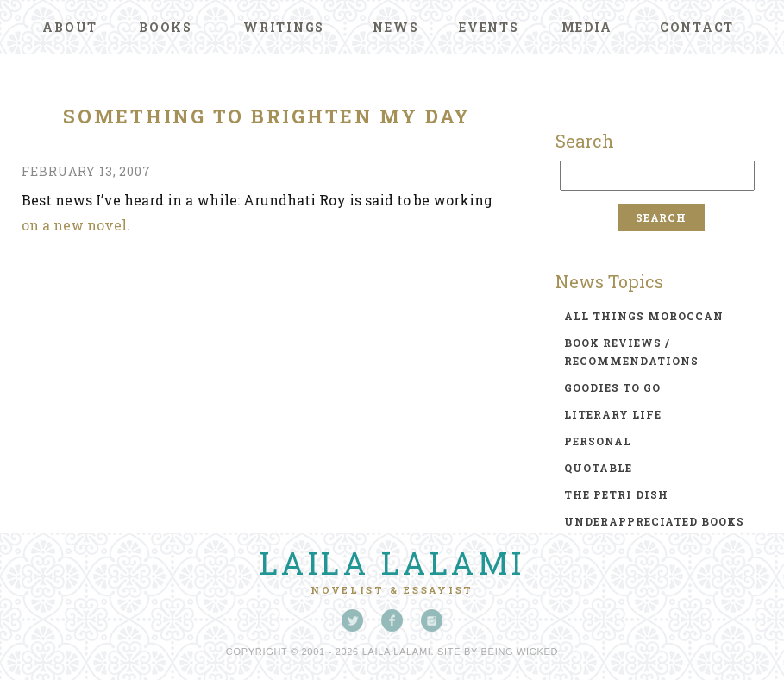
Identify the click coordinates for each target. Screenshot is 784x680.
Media (587, 27)
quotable (598, 468)
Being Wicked (520, 652)
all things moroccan (644, 316)
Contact (697, 27)
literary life (613, 414)
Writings (284, 27)
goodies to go (612, 387)
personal (598, 441)
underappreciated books (654, 521)
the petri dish (616, 494)
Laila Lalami (392, 563)
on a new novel (74, 225)
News (395, 27)
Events (489, 27)
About (70, 27)
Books (166, 27)
